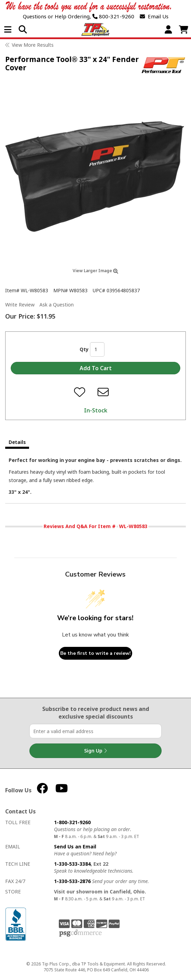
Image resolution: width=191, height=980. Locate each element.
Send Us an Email (75, 847)
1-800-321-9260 (72, 822)
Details (17, 442)
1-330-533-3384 (72, 864)
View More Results (33, 45)
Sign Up (95, 751)
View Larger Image (95, 271)
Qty (84, 349)
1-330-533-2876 (72, 881)
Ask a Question (57, 305)
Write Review (20, 305)
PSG (80, 933)
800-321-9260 (113, 16)
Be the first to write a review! (95, 653)
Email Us (154, 16)
